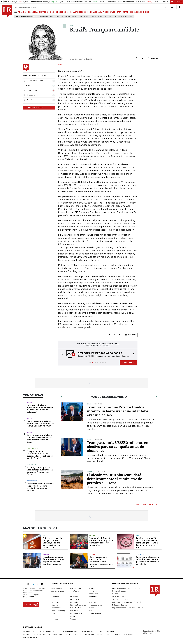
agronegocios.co (50, 631)
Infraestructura (72, 16)
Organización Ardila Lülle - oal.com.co (151, 632)
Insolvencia (54, 16)
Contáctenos (117, 594)
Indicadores (56, 608)
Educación (140, 554)
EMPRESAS (44, 12)
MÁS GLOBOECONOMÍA (145, 505)
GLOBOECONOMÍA (64, 12)
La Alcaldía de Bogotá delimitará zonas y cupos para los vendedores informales (101, 542)
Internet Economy (58, 611)
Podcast (55, 613)
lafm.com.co (116, 634)
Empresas (55, 602)
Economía (93, 597)
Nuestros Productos (120, 591)
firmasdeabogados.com (89, 631)
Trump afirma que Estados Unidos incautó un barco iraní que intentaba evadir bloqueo (118, 411)
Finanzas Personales (78, 605)
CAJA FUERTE (122, 12)
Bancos (30, 402)
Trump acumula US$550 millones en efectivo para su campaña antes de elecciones (118, 447)
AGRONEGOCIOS (80, 12)
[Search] (165, 7)
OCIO (52, 12)
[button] (61, 354)
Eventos (92, 602)
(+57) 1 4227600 (30, 597)
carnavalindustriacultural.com (59, 634)
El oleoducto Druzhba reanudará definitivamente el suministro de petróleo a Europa (114, 479)
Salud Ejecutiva (95, 613)
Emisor (110, 16)
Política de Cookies (120, 605)
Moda (138, 535)
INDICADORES (136, 12)
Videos (73, 619)
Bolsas (30, 419)
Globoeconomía (96, 605)
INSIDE (146, 12)
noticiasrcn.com (103, 634)
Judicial (92, 554)
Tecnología (31, 465)
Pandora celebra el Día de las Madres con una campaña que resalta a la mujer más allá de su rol (147, 543)
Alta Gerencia (76, 588)
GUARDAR (153, 58)
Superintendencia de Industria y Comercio (128, 608)
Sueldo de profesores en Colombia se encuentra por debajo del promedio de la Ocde (148, 561)
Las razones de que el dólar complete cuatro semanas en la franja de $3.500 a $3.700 (40, 424)
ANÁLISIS (93, 12)
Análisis (92, 588)
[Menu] (16, 12)
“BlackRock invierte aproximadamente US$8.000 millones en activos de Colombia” (40, 409)
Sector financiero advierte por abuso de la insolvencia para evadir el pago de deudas (40, 439)
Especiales (74, 602)
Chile (45, 535)
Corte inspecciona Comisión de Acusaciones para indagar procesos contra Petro (101, 562)
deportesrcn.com (30, 637)
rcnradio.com (90, 634)
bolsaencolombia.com (109, 631)
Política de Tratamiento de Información (127, 602)
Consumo (55, 597)
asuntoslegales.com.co (32, 631)
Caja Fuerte (75, 591)
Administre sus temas (33, 108)
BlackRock (84, 16)
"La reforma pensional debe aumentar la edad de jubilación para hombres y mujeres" (54, 561)
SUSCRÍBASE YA (128, 363)
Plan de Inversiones (98, 16)
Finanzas (55, 605)
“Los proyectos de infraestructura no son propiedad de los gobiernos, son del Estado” (40, 455)
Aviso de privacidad (120, 597)
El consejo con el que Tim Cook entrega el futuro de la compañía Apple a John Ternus (40, 471)
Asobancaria (43, 16)
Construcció (32, 481)
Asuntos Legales (58, 591)
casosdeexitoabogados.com (34, 634)
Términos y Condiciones (121, 599)
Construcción (32, 449)
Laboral (93, 535)
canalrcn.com (77, 634)
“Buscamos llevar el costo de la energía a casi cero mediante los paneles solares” (40, 487)
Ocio (91, 611)
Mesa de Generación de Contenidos (126, 588)
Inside (92, 608)
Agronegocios (57, 588)
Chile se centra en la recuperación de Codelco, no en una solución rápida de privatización (52, 543)
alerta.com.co (129, 634)
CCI (62, 16)
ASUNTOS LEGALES (107, 12)
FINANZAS (22, 12)
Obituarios (74, 611)
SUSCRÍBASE (177, 2)
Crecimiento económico (124, 16)
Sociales (55, 619)
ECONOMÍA (33, 12)
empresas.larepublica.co (68, 631)
